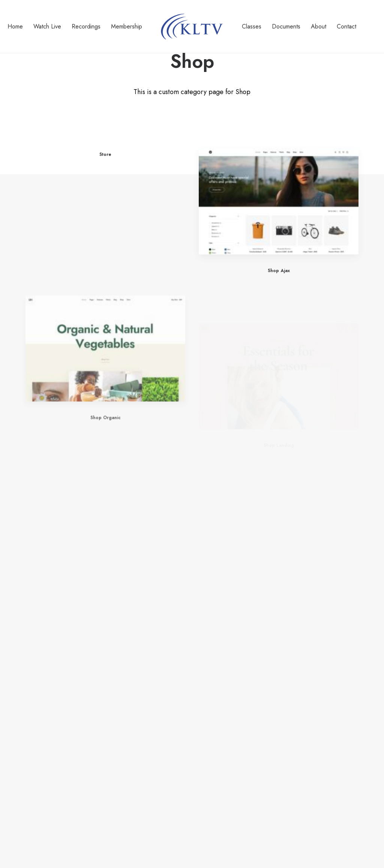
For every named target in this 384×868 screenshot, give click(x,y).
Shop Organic (106, 440)
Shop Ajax (279, 271)
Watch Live (47, 26)
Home (15, 26)
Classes (252, 26)
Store (105, 154)
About (319, 26)
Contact (346, 26)
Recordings (86, 26)
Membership (127, 26)
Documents (286, 26)
